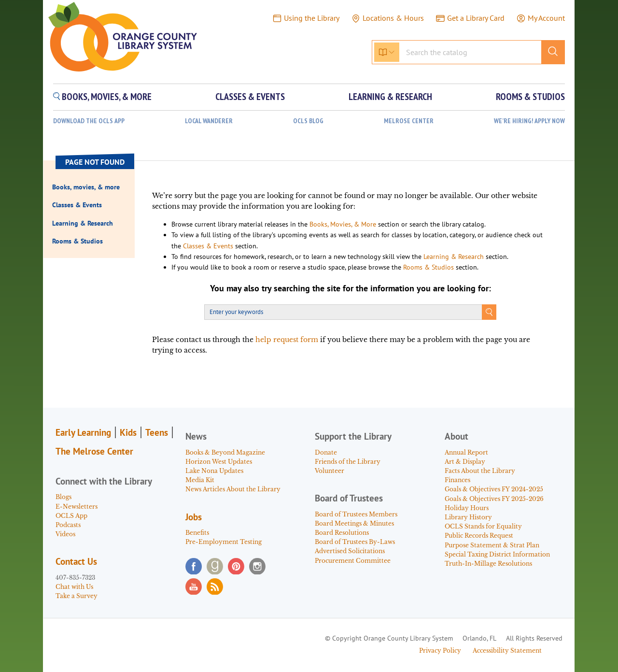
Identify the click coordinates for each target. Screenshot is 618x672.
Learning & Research (454, 257)
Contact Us (76, 561)
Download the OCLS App (89, 121)
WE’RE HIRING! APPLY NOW (529, 121)
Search (489, 312)
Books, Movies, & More (343, 224)
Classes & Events (208, 246)
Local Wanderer (209, 121)
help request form (287, 340)
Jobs (194, 517)
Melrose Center (409, 121)
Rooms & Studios (428, 267)
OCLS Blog (308, 121)
